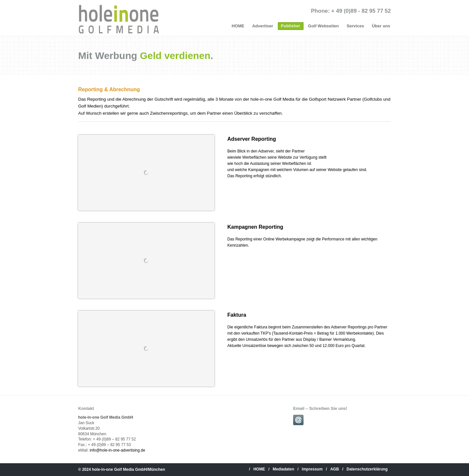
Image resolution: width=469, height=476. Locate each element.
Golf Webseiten (323, 26)
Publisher (291, 26)
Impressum (312, 469)
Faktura (237, 315)
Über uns (381, 26)
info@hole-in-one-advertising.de (117, 450)
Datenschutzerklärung (367, 469)
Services (355, 26)
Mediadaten (283, 469)
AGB (335, 469)
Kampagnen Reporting (255, 227)
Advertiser (263, 26)
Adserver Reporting (252, 139)
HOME (238, 26)
